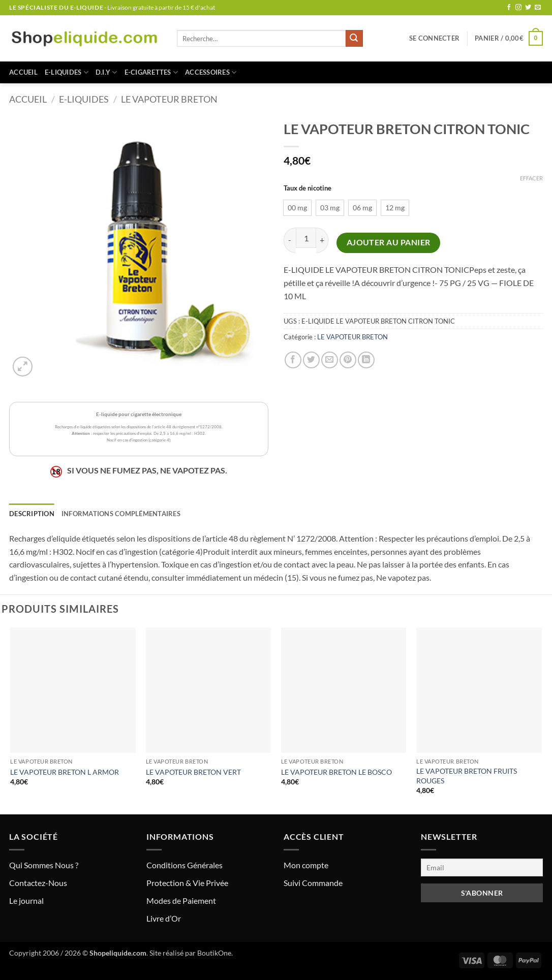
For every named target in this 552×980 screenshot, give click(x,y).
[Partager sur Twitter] (311, 360)
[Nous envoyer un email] (538, 8)
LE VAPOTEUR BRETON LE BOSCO (336, 772)
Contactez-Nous (38, 883)
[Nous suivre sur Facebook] (509, 8)
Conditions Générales (185, 865)
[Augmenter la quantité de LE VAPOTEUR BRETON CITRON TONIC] (322, 240)
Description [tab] (32, 514)
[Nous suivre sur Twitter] (528, 8)
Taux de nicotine (308, 188)
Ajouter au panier (389, 242)
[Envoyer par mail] (330, 360)
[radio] (297, 208)
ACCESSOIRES (211, 72)
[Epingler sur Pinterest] (348, 360)
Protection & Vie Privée (187, 883)
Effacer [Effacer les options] (531, 178)
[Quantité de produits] (306, 238)
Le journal (26, 900)
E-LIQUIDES (67, 72)
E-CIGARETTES (151, 72)
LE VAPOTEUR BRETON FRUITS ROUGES (467, 776)
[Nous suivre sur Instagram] (518, 8)
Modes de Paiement (181, 900)
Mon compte (306, 865)
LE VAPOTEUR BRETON (169, 99)
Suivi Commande (313, 883)
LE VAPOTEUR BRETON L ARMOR (65, 772)
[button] (434, 38)
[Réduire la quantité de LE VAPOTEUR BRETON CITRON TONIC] (290, 240)
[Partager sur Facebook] (293, 360)
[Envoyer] (354, 39)
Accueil (23, 72)
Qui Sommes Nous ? (44, 865)
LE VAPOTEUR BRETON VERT (193, 772)
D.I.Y (106, 72)
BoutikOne (214, 953)
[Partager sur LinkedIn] (366, 360)
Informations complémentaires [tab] (121, 514)
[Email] (482, 867)
